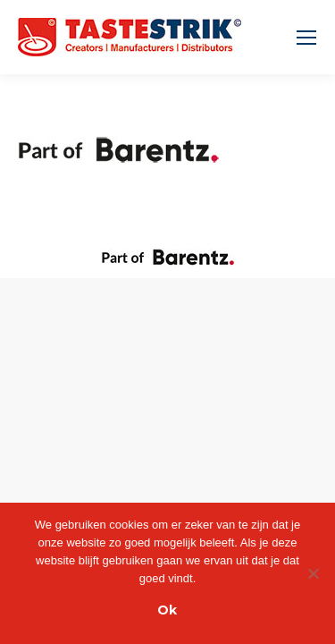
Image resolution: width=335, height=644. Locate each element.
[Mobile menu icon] (306, 38)
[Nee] (313, 573)
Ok (167, 610)
